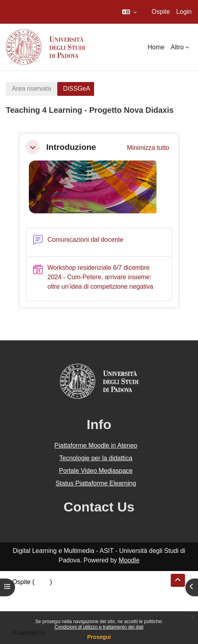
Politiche (24, 601)
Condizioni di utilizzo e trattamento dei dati (99, 627)
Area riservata (32, 89)
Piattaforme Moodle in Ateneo (96, 445)
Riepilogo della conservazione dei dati (65, 591)
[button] (129, 12)
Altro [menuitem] (177, 47)
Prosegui (99, 637)
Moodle (129, 560)
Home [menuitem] (156, 47)
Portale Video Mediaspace (96, 471)
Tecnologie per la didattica (96, 458)
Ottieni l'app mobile (39, 610)
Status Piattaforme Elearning (96, 483)
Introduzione (71, 147)
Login (184, 12)
